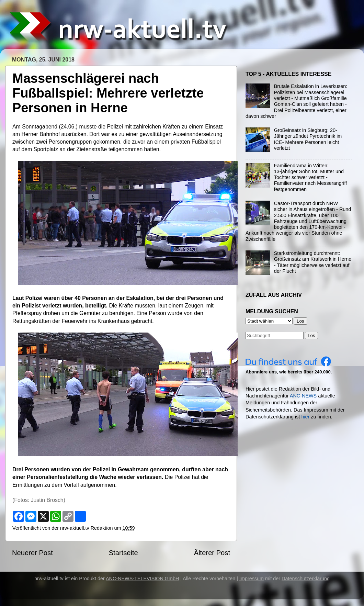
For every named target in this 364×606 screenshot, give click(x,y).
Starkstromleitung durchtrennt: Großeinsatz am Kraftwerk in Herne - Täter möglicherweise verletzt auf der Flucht (313, 262)
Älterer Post (212, 553)
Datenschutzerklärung (306, 579)
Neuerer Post (32, 553)
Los (311, 335)
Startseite (123, 553)
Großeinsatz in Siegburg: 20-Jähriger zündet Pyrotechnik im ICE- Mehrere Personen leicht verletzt (308, 139)
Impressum (252, 579)
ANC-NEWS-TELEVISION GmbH (143, 579)
